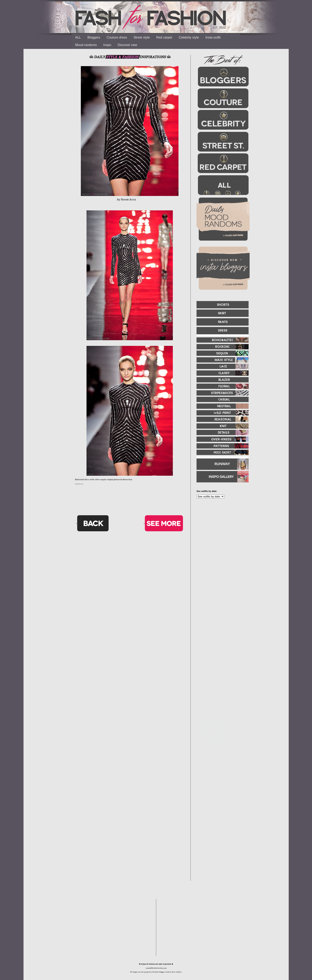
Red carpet (164, 37)
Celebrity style (189, 37)
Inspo (107, 45)
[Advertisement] (221, 545)
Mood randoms (86, 45)
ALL (78, 37)
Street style (142, 37)
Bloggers (94, 37)
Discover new (127, 45)
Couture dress (117, 37)
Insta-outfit (213, 37)
